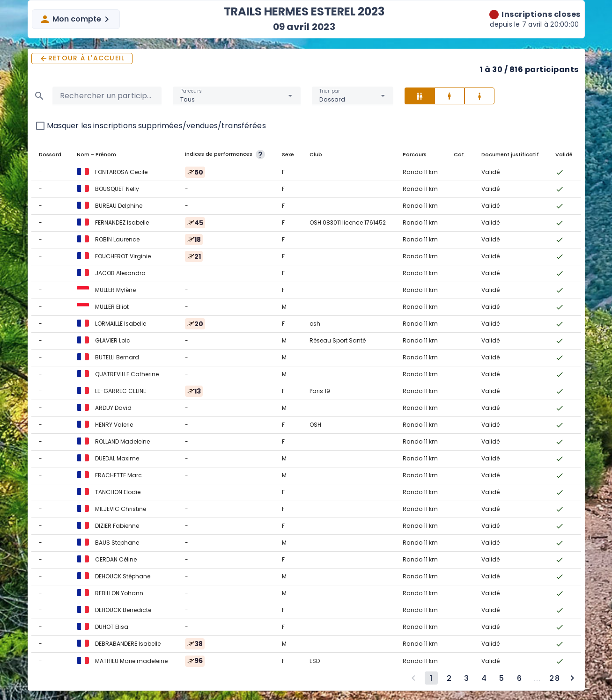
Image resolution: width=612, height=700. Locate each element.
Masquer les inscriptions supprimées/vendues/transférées (156, 126)
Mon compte (76, 19)
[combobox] (237, 96)
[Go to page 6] (519, 678)
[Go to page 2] (449, 678)
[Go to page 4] (484, 678)
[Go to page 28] (554, 678)
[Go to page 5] (501, 678)
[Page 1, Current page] (431, 678)
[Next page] (572, 678)
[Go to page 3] (466, 678)
